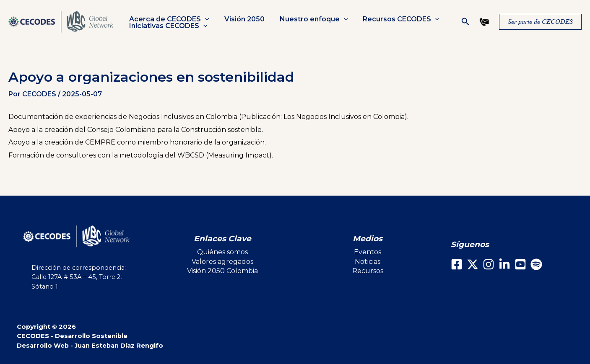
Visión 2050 (242, 19)
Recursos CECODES (395, 19)
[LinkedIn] (504, 264)
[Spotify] (536, 264)
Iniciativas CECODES (168, 26)
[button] (204, 19)
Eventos (368, 252)
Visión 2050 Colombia (222, 271)
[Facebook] (457, 264)
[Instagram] (489, 264)
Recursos (368, 271)
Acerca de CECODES (168, 19)
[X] (473, 264)
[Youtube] (520, 264)
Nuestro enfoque (310, 19)
